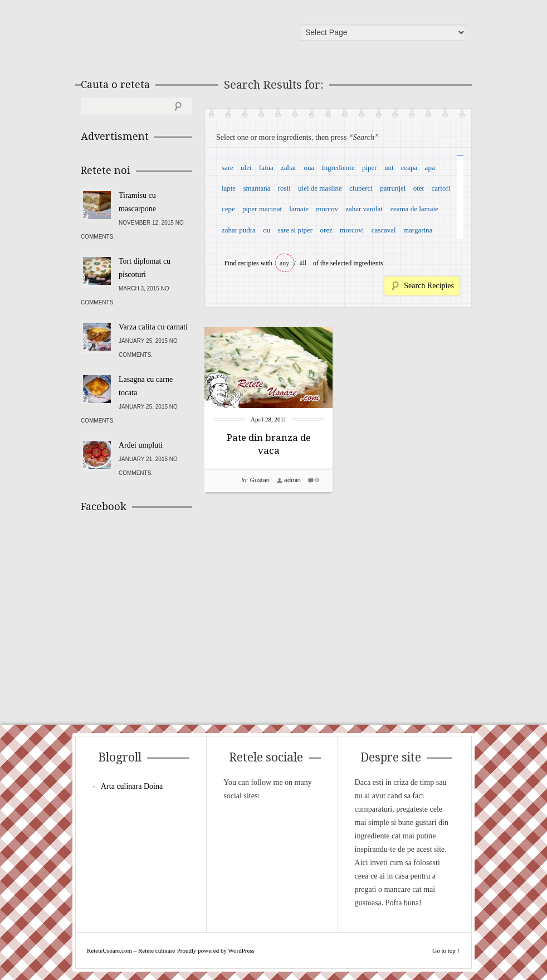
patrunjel (393, 188)
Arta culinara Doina (132, 786)
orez (326, 230)
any (284, 263)
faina (266, 168)
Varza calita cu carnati (153, 327)
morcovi (352, 230)
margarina (418, 230)
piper (370, 168)
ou (267, 230)
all (303, 263)
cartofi (441, 188)
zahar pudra (239, 230)
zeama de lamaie (414, 209)
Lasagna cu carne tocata (146, 386)
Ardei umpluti (141, 445)
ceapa (409, 168)
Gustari (259, 480)
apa (430, 168)
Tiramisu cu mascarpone (137, 202)
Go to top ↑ (446, 950)
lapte (229, 188)
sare (228, 168)
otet (419, 188)
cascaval (384, 230)
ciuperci (361, 188)
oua (309, 168)
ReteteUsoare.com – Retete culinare (161, 35)
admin (292, 480)
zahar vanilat (364, 209)
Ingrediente (338, 168)
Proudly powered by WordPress (216, 950)
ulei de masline (320, 188)
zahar (289, 168)
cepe (228, 209)
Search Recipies (429, 286)
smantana (257, 188)
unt (389, 168)
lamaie (299, 209)
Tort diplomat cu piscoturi (145, 268)
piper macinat (262, 209)
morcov (327, 209)
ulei (246, 168)
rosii (284, 188)
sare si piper (295, 230)
